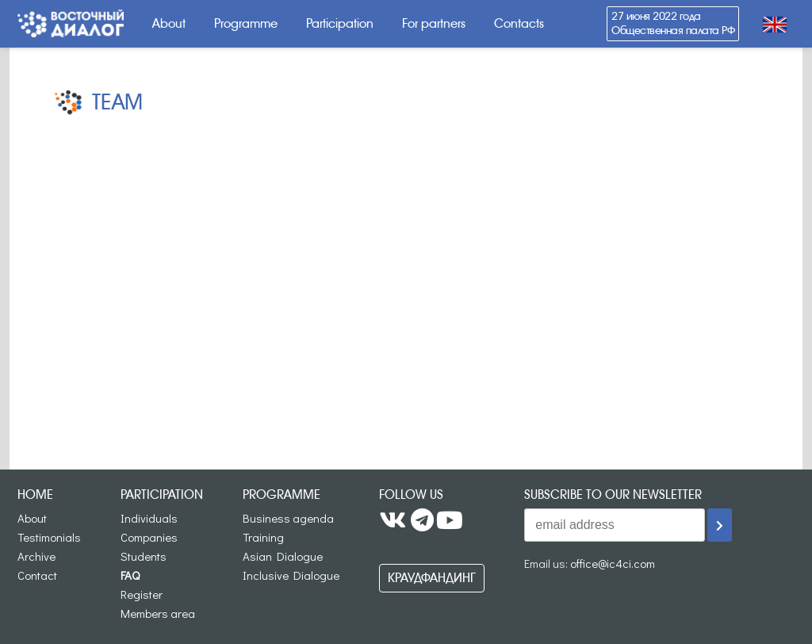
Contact (37, 575)
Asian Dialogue (283, 556)
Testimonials (49, 537)
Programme (246, 23)
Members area (158, 613)
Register (142, 594)
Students (144, 556)
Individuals (149, 518)
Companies (149, 537)
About (169, 23)
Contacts (519, 23)
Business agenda (288, 518)
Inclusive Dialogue (291, 575)
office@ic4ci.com (613, 563)
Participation (340, 23)
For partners (434, 23)
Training (263, 537)
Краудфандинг (432, 578)
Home (35, 494)
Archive (36, 556)
